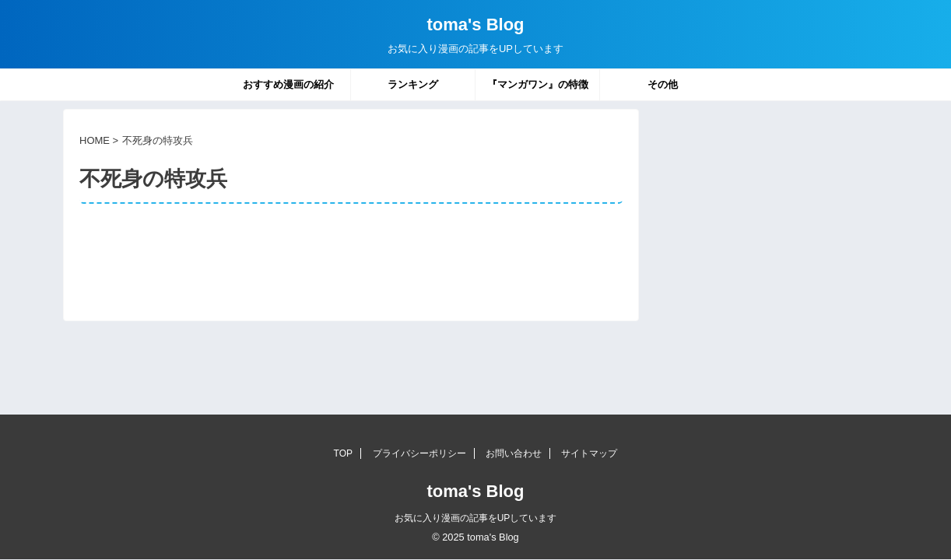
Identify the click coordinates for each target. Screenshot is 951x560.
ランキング (413, 84)
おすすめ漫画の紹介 (288, 84)
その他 (663, 84)
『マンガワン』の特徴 (538, 84)
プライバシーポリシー (419, 453)
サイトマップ (589, 453)
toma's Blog (475, 24)
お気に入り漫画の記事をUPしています (476, 518)
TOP (343, 453)
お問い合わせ (514, 453)
